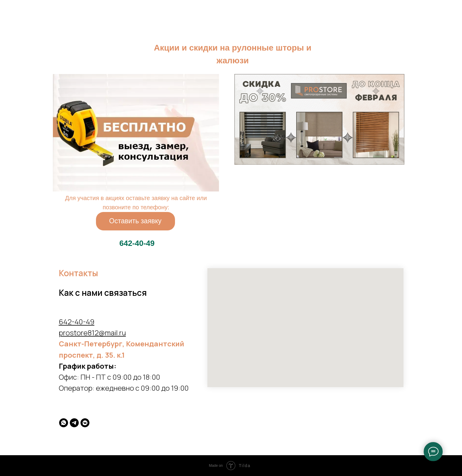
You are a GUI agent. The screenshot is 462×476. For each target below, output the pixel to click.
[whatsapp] (64, 423)
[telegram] (74, 423)
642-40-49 (77, 322)
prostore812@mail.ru (92, 333)
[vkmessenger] (85, 423)
